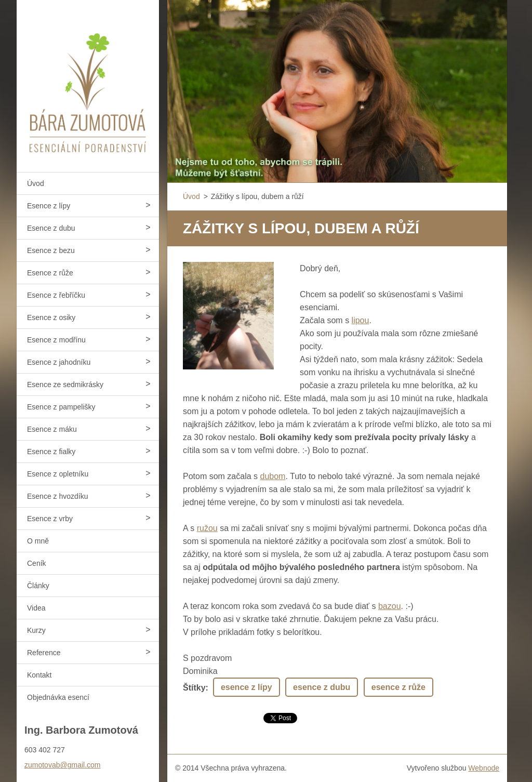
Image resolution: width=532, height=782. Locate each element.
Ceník (37, 563)
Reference (44, 653)
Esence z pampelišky (61, 407)
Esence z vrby (50, 519)
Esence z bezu (51, 250)
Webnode (484, 768)
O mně (38, 541)
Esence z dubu (51, 228)
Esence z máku (52, 429)
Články (38, 586)
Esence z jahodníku (59, 362)
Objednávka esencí (58, 697)
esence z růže (398, 687)
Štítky (194, 688)
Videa (36, 608)
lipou (361, 320)
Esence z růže (50, 273)
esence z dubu (322, 687)
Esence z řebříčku (56, 295)
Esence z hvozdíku (58, 496)
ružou (207, 528)
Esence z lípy (49, 206)
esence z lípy (247, 687)
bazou (390, 606)
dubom (273, 476)
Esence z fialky (51, 452)
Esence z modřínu (56, 340)
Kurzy (36, 630)
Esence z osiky (51, 317)
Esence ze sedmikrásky (65, 385)
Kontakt (39, 675)
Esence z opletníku (58, 474)
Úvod (36, 183)
